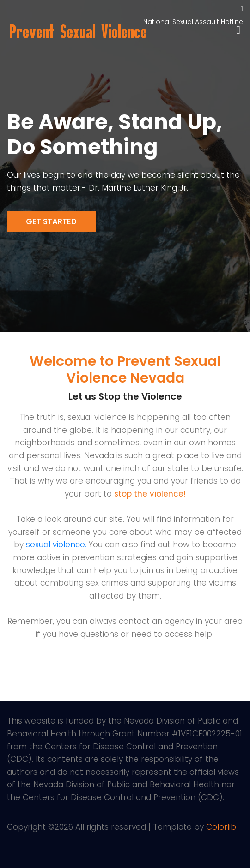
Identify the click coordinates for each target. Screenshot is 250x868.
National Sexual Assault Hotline (193, 22)
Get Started (51, 221)
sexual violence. (56, 545)
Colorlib (221, 827)
